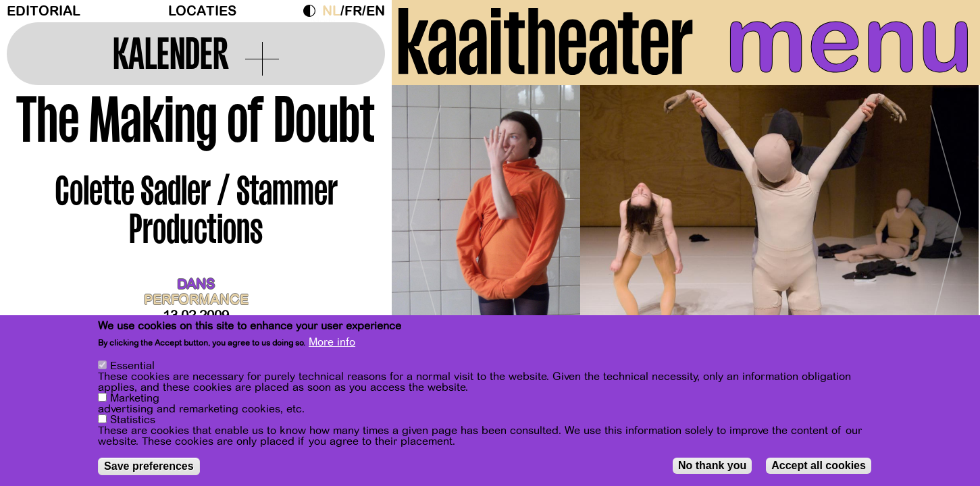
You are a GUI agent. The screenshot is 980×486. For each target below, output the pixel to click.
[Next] (946, 219)
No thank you (712, 467)
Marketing (135, 400)
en (376, 11)
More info (332, 344)
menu (849, 40)
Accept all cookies (819, 467)
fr (353, 11)
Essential (132, 368)
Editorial (44, 11)
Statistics (133, 422)
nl (331, 11)
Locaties (202, 11)
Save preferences (149, 468)
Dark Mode (313, 11)
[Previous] (425, 219)
